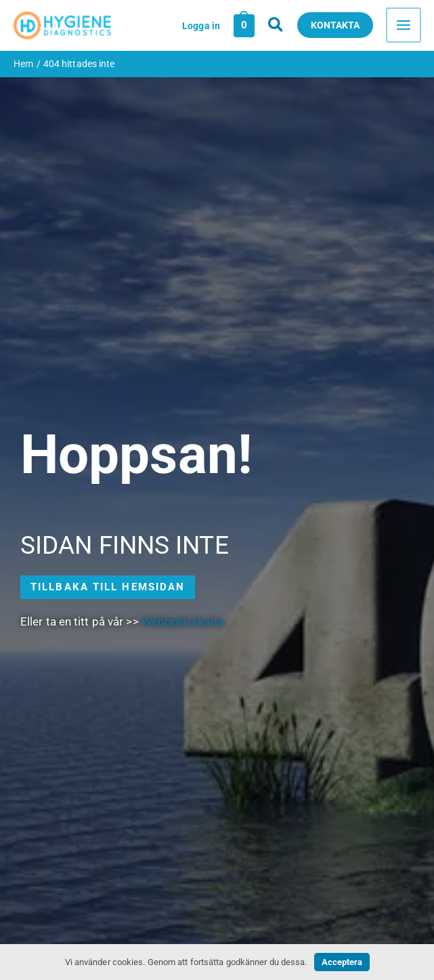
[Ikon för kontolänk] (202, 27)
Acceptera (342, 962)
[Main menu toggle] (404, 27)
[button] (278, 27)
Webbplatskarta (183, 625)
